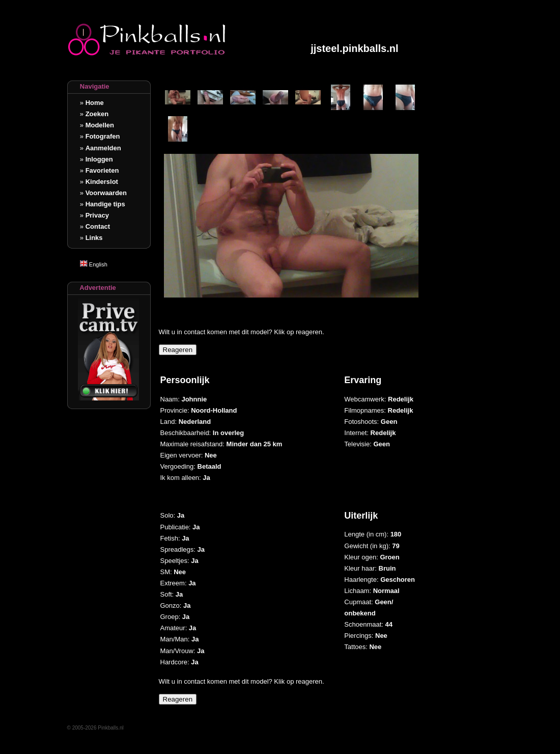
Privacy (97, 215)
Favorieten (102, 170)
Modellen (100, 125)
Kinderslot (102, 182)
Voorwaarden (106, 193)
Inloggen (99, 159)
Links (94, 238)
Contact (98, 226)
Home (95, 103)
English (94, 264)
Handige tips (105, 204)
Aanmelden (103, 148)
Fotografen (103, 136)
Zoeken (97, 114)
